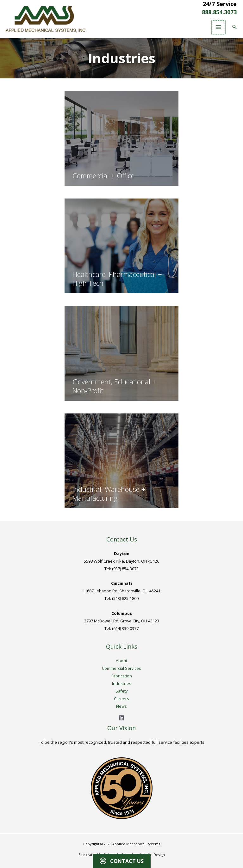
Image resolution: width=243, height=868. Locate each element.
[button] (234, 27)
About (121, 661)
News (121, 706)
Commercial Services (121, 668)
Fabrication (122, 676)
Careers (121, 699)
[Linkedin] (121, 718)
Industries (122, 683)
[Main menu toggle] (218, 27)
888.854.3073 (219, 12)
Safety (121, 691)
